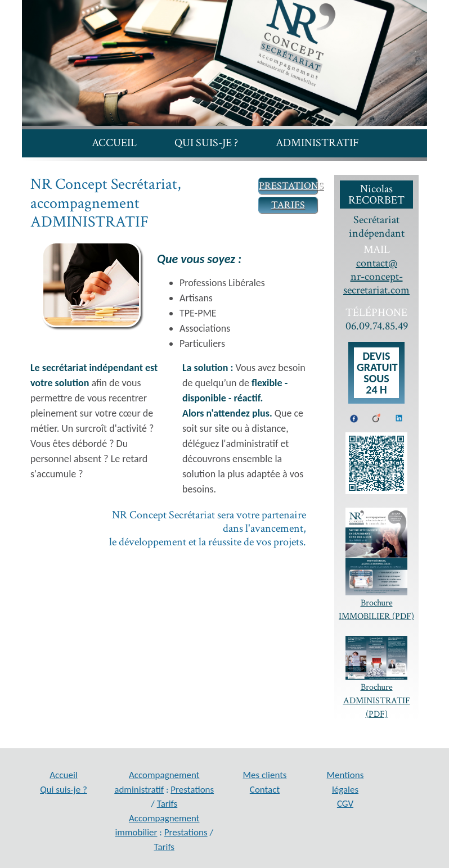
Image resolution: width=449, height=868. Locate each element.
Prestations (192, 790)
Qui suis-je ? (206, 143)
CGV (345, 804)
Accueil (114, 143)
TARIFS (288, 205)
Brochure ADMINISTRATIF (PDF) (376, 678)
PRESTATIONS (291, 186)
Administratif (317, 143)
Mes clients (232, 166)
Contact (329, 166)
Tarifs (167, 804)
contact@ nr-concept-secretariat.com (376, 277)
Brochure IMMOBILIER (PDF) (376, 565)
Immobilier (128, 166)
